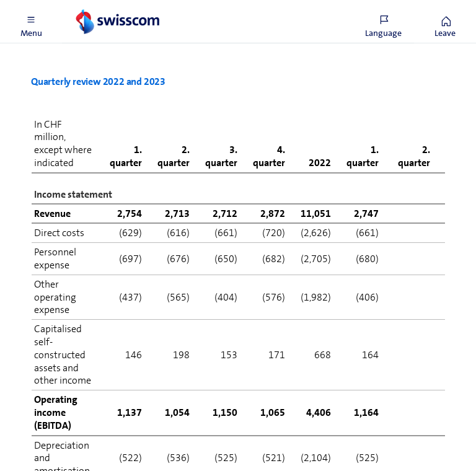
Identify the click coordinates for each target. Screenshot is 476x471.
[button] (31, 22)
